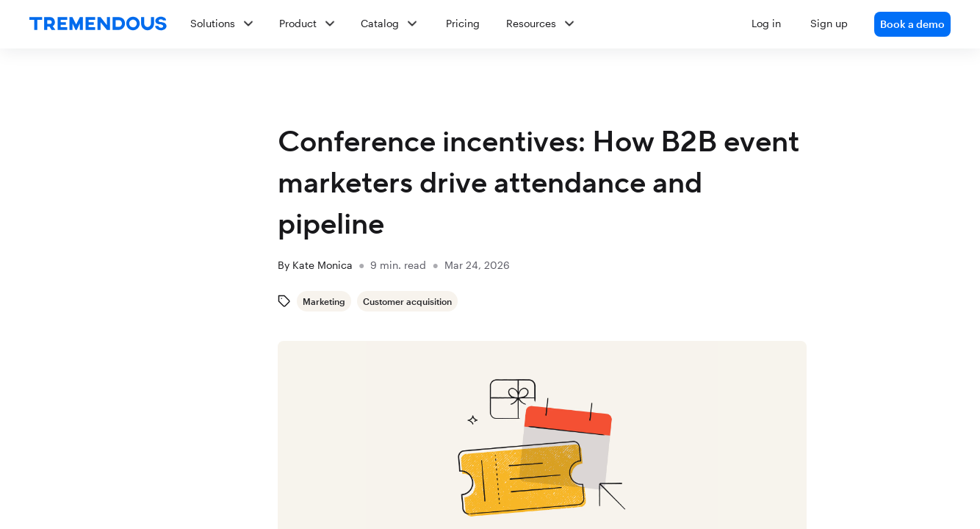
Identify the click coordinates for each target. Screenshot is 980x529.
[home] (98, 24)
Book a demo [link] (912, 24)
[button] (565, 24)
